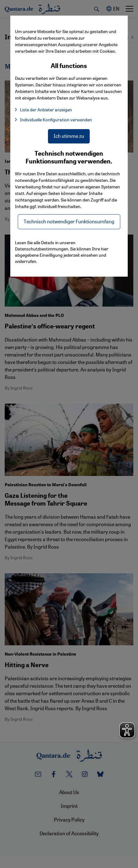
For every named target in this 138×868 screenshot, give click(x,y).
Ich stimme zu (69, 136)
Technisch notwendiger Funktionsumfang (69, 221)
